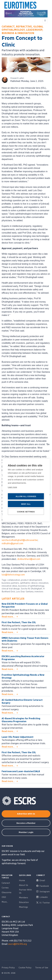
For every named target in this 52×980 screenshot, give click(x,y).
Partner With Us (25, 891)
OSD (4, 897)
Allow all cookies (26, 496)
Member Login (26, 832)
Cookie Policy (25, 968)
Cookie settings (26, 512)
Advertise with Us (26, 814)
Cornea (5, 888)
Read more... (8, 617)
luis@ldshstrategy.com (13, 575)
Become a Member (26, 823)
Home (22, 880)
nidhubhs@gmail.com (12, 543)
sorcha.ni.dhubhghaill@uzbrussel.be (20, 540)
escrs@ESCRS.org (18, 944)
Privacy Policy (8, 968)
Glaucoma (6, 892)
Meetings (23, 907)
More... (5, 902)
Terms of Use (42, 968)
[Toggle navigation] (45, 21)
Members (24, 898)
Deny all (26, 504)
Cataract (6, 883)
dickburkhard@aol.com (29, 559)
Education (24, 902)
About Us (24, 885)
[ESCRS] (20, 6)
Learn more (12, 487)
